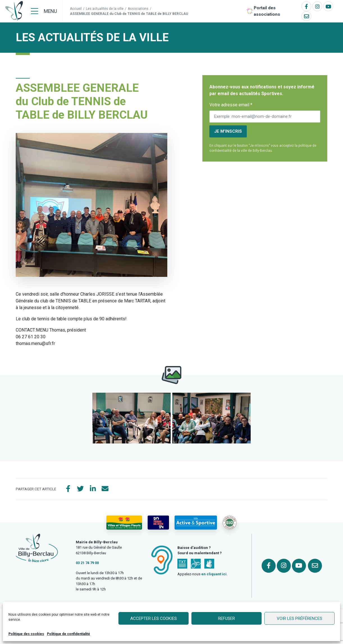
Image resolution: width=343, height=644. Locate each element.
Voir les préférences (299, 618)
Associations (138, 9)
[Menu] (44, 11)
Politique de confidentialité (68, 634)
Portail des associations (267, 11)
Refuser (227, 618)
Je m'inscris (228, 131)
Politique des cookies (26, 634)
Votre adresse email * (231, 105)
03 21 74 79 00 (87, 563)
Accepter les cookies (154, 618)
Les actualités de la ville (105, 9)
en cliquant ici (214, 574)
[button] (132, 418)
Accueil (76, 9)
